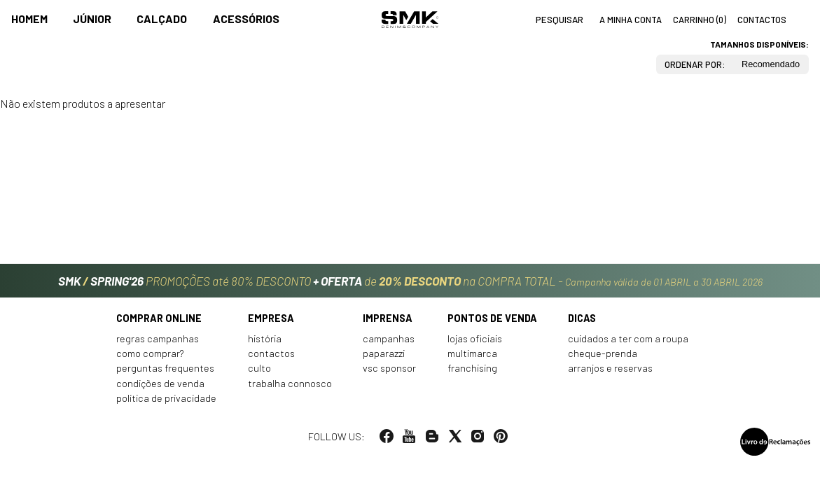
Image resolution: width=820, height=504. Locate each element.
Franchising (472, 368)
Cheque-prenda (603, 353)
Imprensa (388, 318)
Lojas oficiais (475, 338)
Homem (29, 19)
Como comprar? (150, 353)
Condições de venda (160, 383)
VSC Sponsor (389, 368)
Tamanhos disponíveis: (759, 44)
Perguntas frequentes (165, 368)
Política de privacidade (166, 398)
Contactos (271, 353)
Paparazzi (384, 353)
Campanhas (389, 338)
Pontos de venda (492, 318)
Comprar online (159, 318)
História (265, 338)
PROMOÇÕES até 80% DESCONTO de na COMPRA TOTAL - (410, 281)
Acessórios (246, 19)
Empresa (271, 318)
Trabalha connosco (290, 383)
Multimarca (472, 353)
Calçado (162, 19)
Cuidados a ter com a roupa (628, 338)
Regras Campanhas (158, 338)
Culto (259, 368)
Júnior (92, 19)
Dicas (582, 318)
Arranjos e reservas (610, 368)
